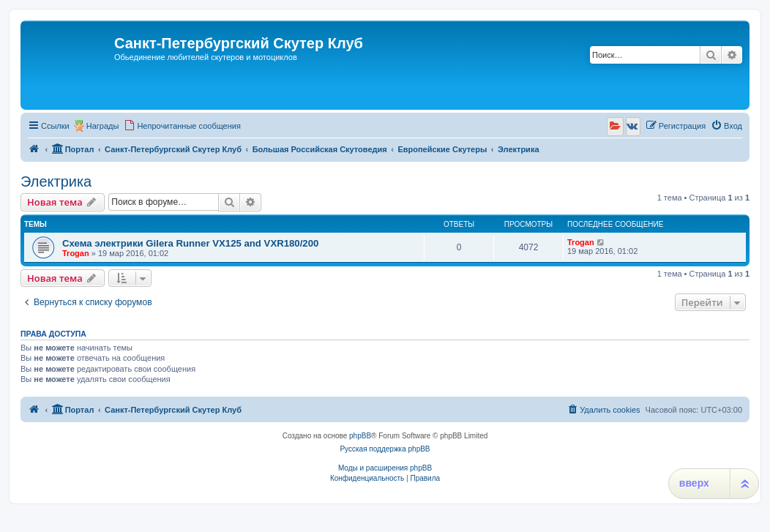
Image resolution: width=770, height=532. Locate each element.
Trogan (76, 253)
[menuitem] (182, 126)
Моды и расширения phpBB (385, 468)
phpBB (360, 436)
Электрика (56, 181)
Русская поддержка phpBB (385, 449)
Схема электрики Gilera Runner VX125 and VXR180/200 (190, 243)
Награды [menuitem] (103, 126)
